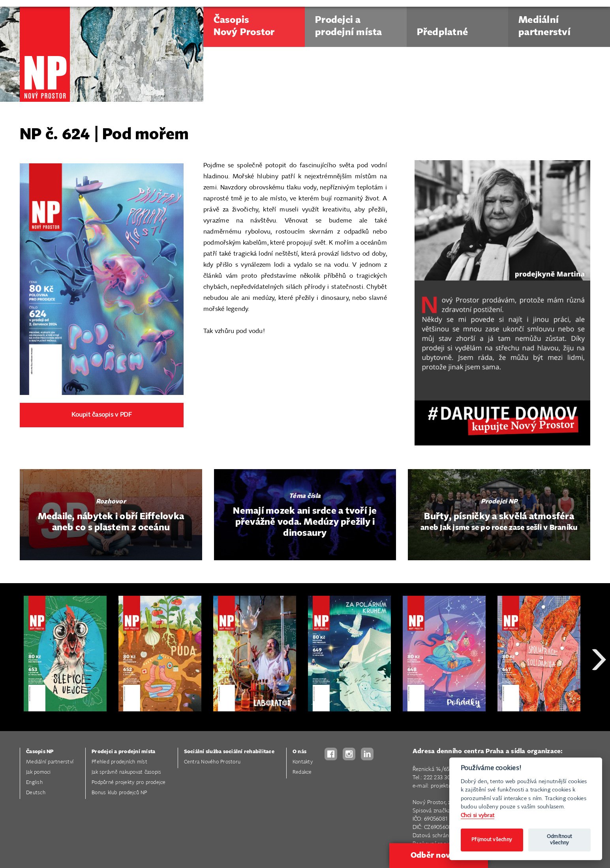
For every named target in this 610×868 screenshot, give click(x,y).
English (34, 783)
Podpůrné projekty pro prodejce (129, 783)
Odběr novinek (439, 855)
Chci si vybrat (478, 815)
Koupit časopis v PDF (101, 415)
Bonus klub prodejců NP (119, 793)
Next (599, 688)
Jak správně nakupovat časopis (126, 772)
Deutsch (36, 793)
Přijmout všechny (492, 840)
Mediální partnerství (50, 762)
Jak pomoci (38, 772)
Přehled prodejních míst (119, 762)
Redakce (302, 772)
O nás (299, 752)
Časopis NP (40, 752)
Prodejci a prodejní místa (123, 752)
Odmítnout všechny (559, 840)
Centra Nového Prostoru (212, 762)
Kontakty (303, 762)
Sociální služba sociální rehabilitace (229, 752)
